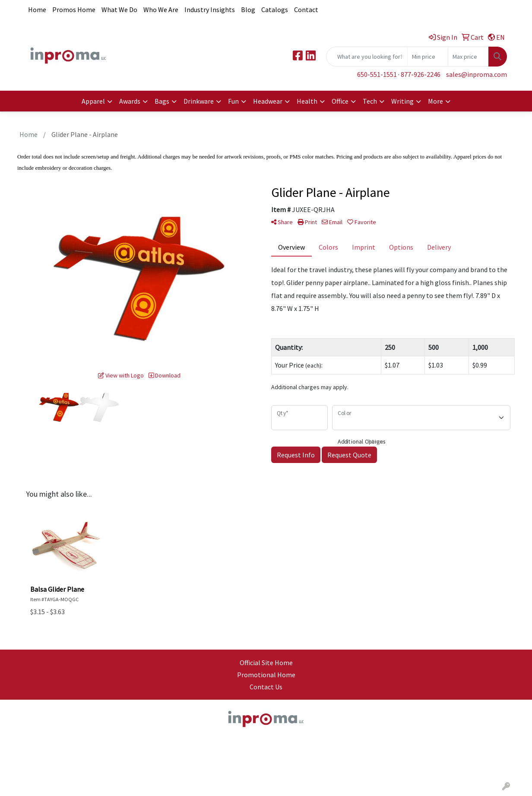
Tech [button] (370, 101)
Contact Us (266, 687)
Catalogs (275, 10)
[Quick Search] (367, 57)
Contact (306, 10)
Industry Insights (210, 10)
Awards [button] (130, 101)
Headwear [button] (268, 101)
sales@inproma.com (477, 74)
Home (37, 10)
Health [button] (307, 101)
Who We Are (161, 10)
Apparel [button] (93, 101)
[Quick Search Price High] (468, 57)
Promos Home (74, 10)
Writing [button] (402, 101)
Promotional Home (266, 675)
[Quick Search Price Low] (428, 57)
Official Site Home (266, 663)
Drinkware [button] (199, 101)
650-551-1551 (377, 74)
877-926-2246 (421, 74)
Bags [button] (162, 101)
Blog (248, 10)
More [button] (435, 101)
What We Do (119, 10)
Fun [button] (233, 101)
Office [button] (340, 101)
